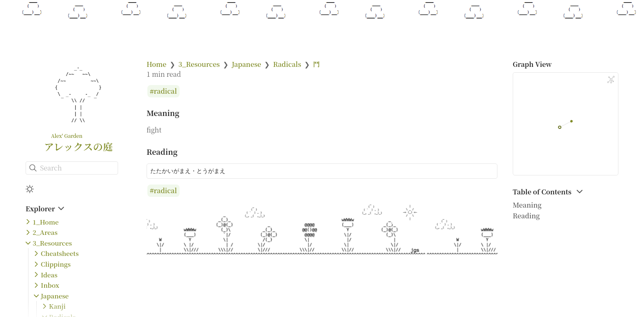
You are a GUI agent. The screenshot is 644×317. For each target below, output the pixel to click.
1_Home (46, 222)
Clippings (56, 264)
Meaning (527, 205)
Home (156, 64)
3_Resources (52, 243)
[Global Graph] (611, 80)
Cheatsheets (60, 253)
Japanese (55, 296)
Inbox (50, 285)
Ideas (49, 275)
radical (166, 91)
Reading (526, 216)
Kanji (57, 306)
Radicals (287, 64)
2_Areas (45, 232)
